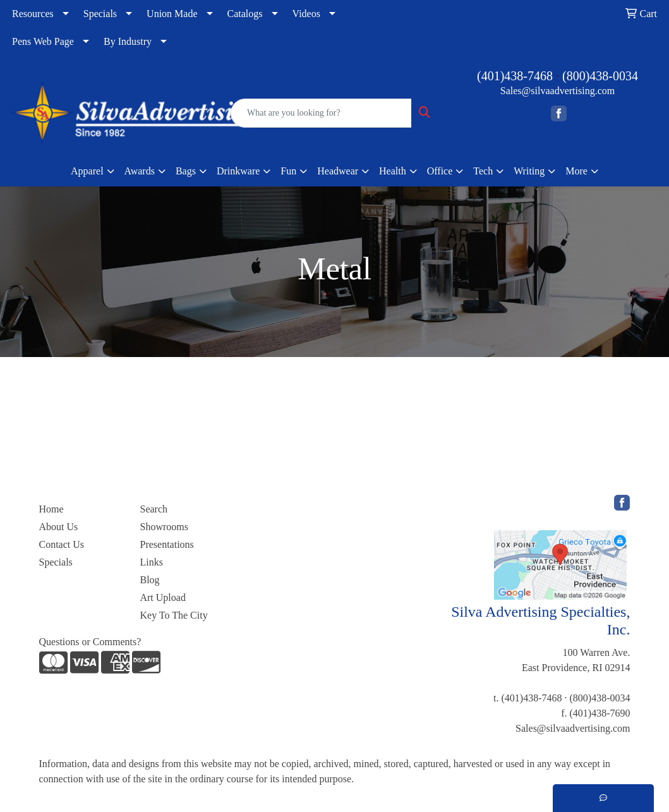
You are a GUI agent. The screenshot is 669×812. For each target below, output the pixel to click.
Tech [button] (483, 171)
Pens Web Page (43, 41)
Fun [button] (288, 171)
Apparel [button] (87, 171)
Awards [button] (140, 171)
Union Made (172, 14)
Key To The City (173, 615)
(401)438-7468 (515, 76)
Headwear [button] (338, 171)
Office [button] (440, 171)
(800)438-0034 (600, 76)
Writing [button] (529, 171)
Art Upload (162, 597)
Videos (306, 14)
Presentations (166, 544)
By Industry (128, 41)
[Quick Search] (321, 113)
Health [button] (393, 171)
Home (51, 509)
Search (154, 509)
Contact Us (62, 544)
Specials (100, 14)
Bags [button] (186, 171)
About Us (59, 527)
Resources (33, 14)
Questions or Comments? (90, 642)
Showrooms (164, 527)
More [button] (576, 171)
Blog (149, 580)
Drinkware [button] (238, 171)
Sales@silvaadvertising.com (557, 91)
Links (151, 562)
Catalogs (245, 14)
